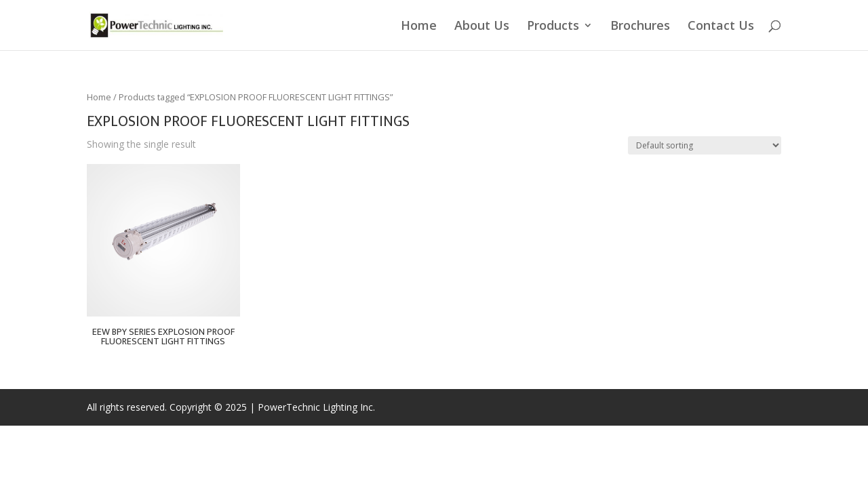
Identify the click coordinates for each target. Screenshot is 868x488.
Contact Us (721, 27)
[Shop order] (705, 145)
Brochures (640, 27)
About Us (482, 27)
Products (553, 27)
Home (419, 27)
